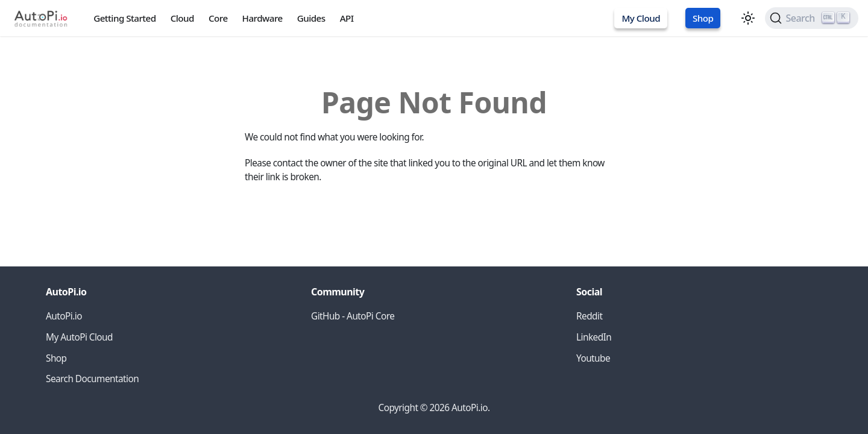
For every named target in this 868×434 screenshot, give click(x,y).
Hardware (263, 18)
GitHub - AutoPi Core (353, 316)
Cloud (182, 18)
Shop (703, 18)
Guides (311, 18)
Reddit (589, 316)
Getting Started (125, 18)
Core (218, 18)
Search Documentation (92, 379)
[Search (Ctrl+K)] (812, 18)
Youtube (593, 358)
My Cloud (641, 18)
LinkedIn (594, 337)
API (347, 18)
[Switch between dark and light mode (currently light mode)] (748, 18)
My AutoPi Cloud (79, 337)
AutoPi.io (64, 316)
